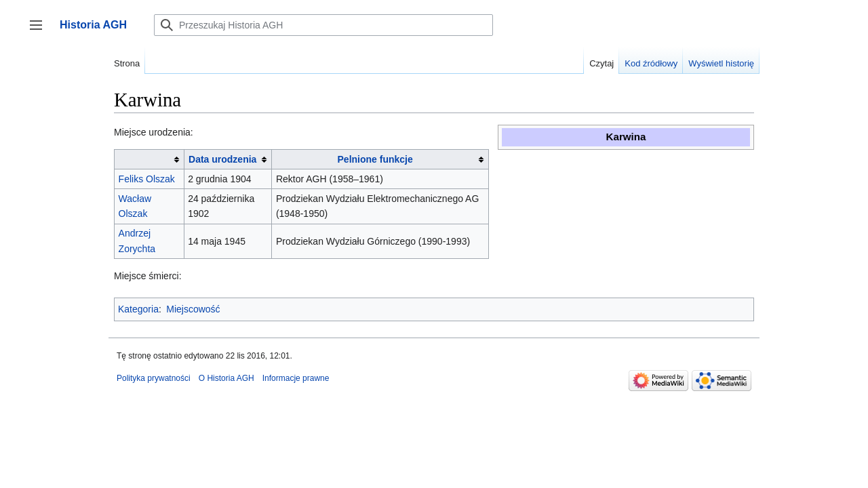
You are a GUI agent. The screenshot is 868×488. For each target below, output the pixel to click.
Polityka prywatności (154, 378)
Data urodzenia (222, 159)
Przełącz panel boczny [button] (40, 32)
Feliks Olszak (147, 179)
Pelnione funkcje (375, 159)
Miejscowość (193, 309)
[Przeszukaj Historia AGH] (323, 25)
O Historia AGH (226, 378)
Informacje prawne (296, 378)
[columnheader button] (150, 160)
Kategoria (138, 309)
